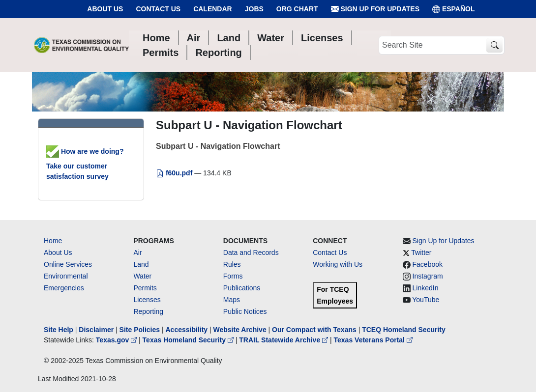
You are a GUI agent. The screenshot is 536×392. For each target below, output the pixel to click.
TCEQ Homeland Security (404, 330)
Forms (233, 276)
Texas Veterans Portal (373, 340)
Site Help (59, 330)
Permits (145, 288)
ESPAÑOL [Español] (454, 9)
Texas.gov (117, 340)
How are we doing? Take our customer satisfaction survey (85, 164)
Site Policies (140, 330)
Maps (232, 300)
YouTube (426, 300)
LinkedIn (426, 288)
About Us (105, 9)
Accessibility (187, 330)
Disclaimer (96, 330)
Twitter (421, 252)
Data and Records (251, 252)
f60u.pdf (175, 173)
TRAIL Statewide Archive (284, 340)
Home (53, 241)
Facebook (428, 264)
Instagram (428, 276)
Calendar (213, 9)
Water (142, 276)
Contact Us (158, 9)
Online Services (68, 264)
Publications (242, 288)
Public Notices (245, 311)
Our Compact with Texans (314, 330)
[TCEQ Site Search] (494, 45)
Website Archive (240, 330)
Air (137, 252)
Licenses (147, 300)
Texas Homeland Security (189, 340)
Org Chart (297, 9)
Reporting (148, 311)
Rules (232, 264)
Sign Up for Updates (375, 9)
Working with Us (338, 264)
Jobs (254, 9)
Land (141, 264)
